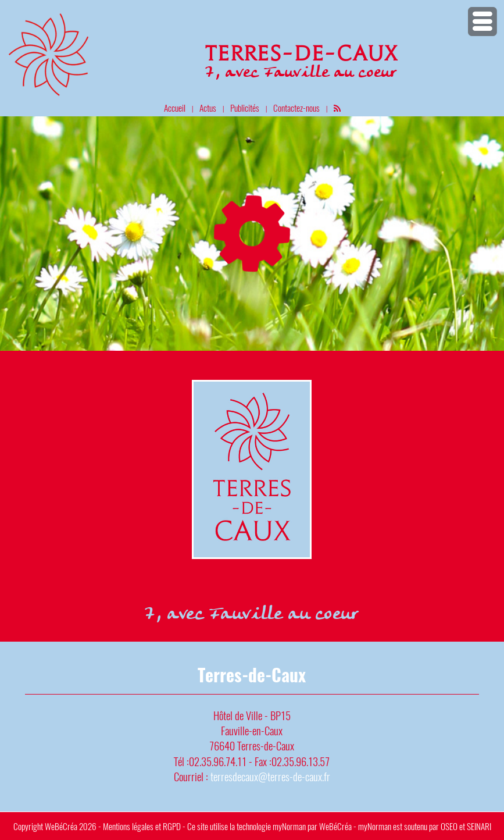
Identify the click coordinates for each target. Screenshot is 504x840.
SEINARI (479, 826)
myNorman (289, 826)
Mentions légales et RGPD (142, 826)
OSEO (449, 826)
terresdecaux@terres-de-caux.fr (270, 776)
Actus (208, 108)
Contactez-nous (296, 108)
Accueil (175, 108)
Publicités (245, 108)
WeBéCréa (61, 826)
